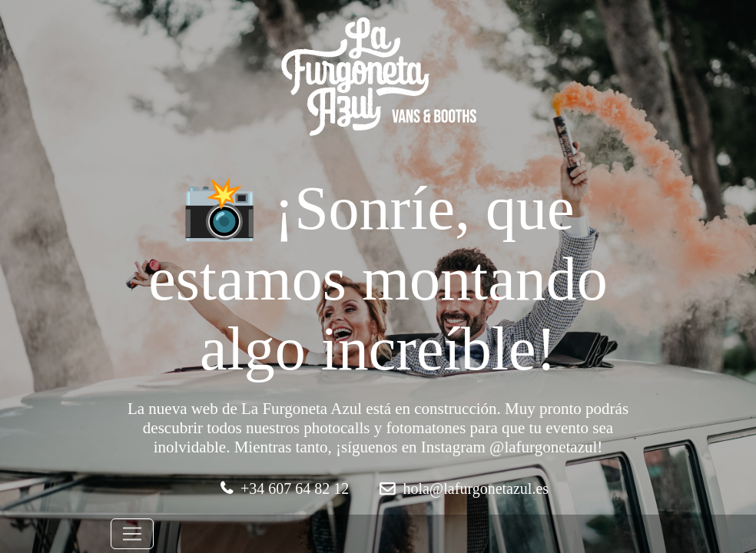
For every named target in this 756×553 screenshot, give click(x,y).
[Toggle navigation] (132, 534)
